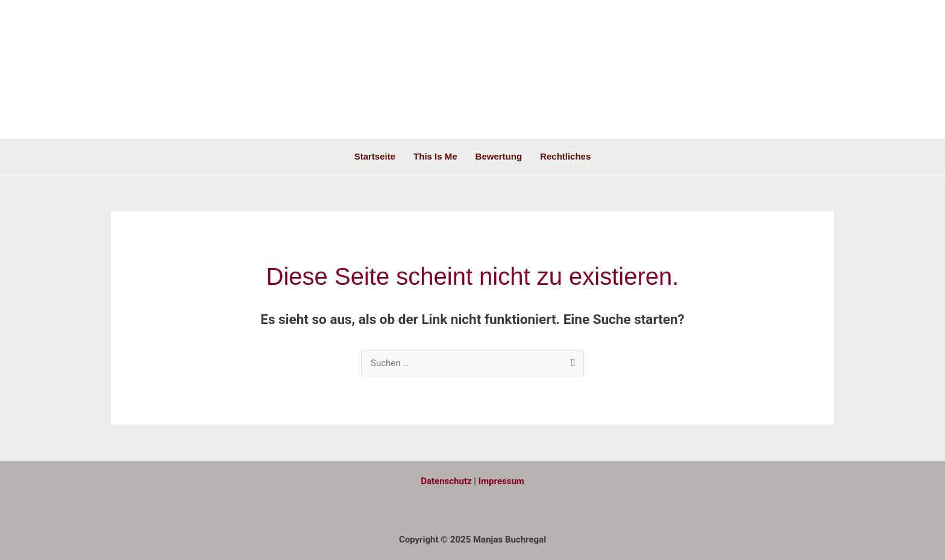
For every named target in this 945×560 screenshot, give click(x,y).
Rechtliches (565, 156)
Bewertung (499, 156)
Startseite (375, 156)
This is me (435, 156)
